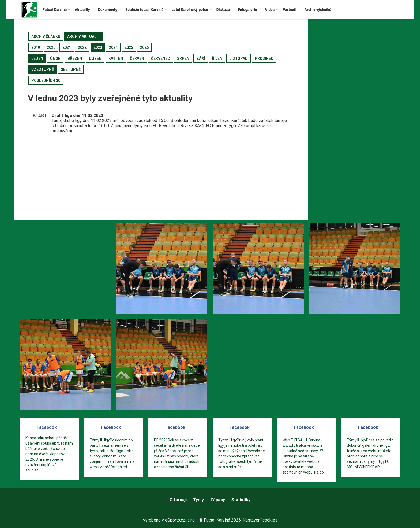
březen (75, 58)
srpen (183, 58)
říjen (217, 58)
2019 (36, 47)
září (201, 58)
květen (116, 58)
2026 (144, 47)
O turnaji (178, 500)
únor (55, 58)
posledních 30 (46, 80)
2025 (129, 47)
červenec (161, 58)
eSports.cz (175, 520)
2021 (67, 47)
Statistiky (241, 500)
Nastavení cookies (260, 520)
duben (95, 58)
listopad (239, 58)
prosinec (264, 58)
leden (37, 58)
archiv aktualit (84, 36)
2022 (82, 47)
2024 (113, 47)
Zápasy (218, 500)
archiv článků (46, 36)
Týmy (198, 500)
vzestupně (43, 69)
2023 (98, 47)
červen (137, 58)
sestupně (71, 69)
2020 (51, 47)
